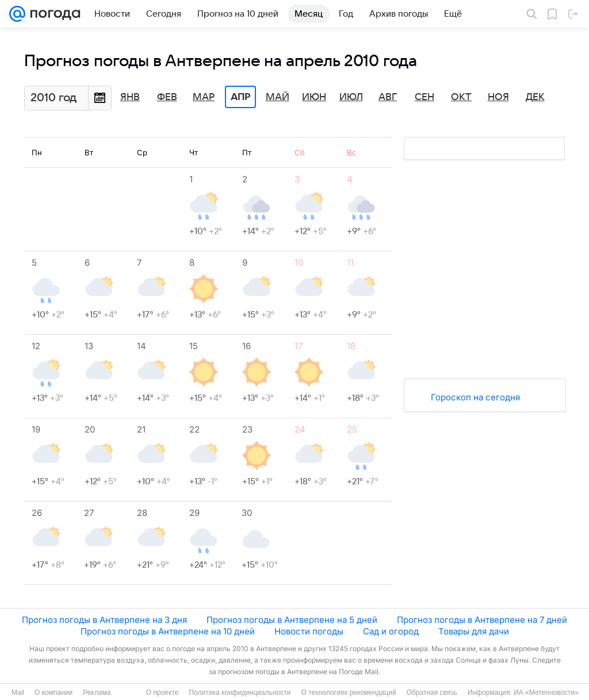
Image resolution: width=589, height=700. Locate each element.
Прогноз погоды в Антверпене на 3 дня (104, 620)
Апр (240, 97)
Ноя (498, 97)
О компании (53, 693)
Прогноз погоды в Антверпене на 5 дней (292, 620)
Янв (130, 97)
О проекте (162, 693)
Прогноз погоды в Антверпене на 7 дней (482, 620)
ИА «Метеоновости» (546, 693)
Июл (351, 97)
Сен (424, 97)
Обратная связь (432, 693)
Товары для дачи (474, 631)
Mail (18, 693)
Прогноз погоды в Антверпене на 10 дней (168, 631)
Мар (204, 97)
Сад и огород (391, 631)
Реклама (97, 693)
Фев (167, 97)
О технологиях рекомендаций (348, 693)
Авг (388, 97)
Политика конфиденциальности (240, 693)
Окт (461, 97)
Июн (314, 97)
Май (278, 97)
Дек (535, 97)
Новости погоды (309, 631)
